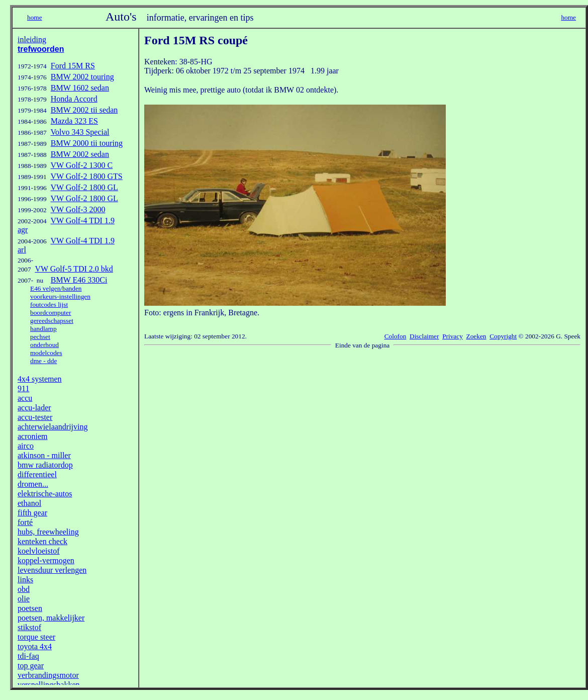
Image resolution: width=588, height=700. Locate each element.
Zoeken (476, 336)
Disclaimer (424, 336)
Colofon (396, 336)
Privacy (453, 336)
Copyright (503, 336)
